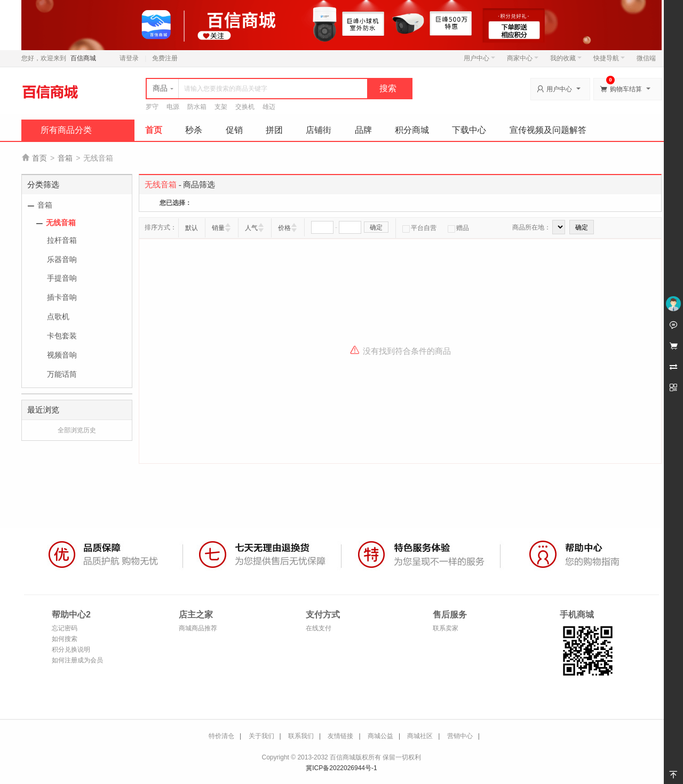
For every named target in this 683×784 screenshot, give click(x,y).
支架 (221, 107)
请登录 (129, 58)
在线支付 (319, 628)
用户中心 (479, 58)
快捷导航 (609, 58)
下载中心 (469, 130)
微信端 (646, 58)
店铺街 (319, 130)
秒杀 (194, 130)
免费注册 (165, 58)
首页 (154, 130)
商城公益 (380, 736)
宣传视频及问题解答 (548, 130)
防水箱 (197, 107)
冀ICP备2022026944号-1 (341, 768)
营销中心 (460, 736)
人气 (251, 228)
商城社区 (420, 736)
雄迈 (269, 107)
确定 (376, 227)
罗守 (152, 107)
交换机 (245, 107)
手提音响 (62, 278)
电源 (173, 107)
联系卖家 (446, 628)
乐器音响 (62, 259)
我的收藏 (566, 58)
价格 (284, 228)
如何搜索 (65, 639)
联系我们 (301, 736)
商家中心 (523, 58)
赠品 (458, 228)
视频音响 (62, 355)
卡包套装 (62, 336)
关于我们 (261, 736)
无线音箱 (61, 223)
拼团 (274, 130)
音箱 (65, 158)
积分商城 (412, 130)
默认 (192, 228)
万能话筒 (62, 374)
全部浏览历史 (77, 430)
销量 (218, 228)
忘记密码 (65, 628)
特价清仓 (221, 736)
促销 (234, 130)
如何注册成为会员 (77, 660)
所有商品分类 (66, 130)
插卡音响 (62, 297)
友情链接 (340, 736)
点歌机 (58, 316)
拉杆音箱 (62, 240)
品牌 (363, 130)
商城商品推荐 (198, 628)
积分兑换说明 (71, 650)
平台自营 (419, 228)
